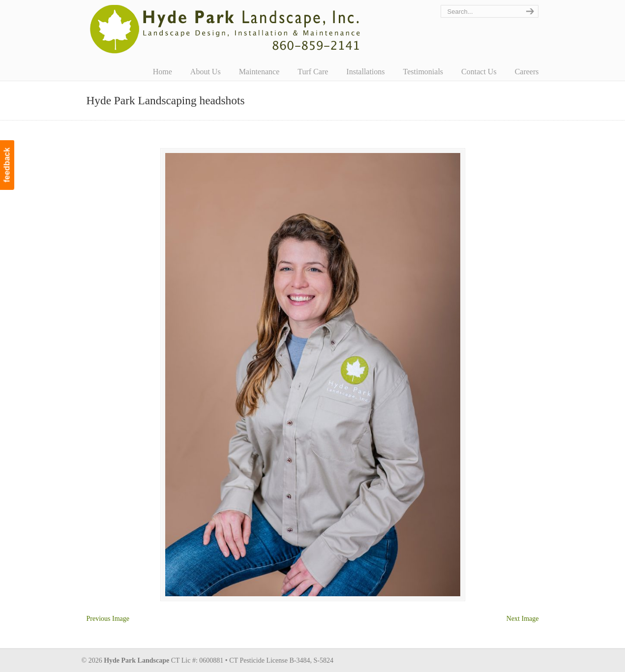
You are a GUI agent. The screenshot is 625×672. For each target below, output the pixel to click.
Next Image (523, 619)
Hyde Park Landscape (225, 29)
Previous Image (108, 619)
